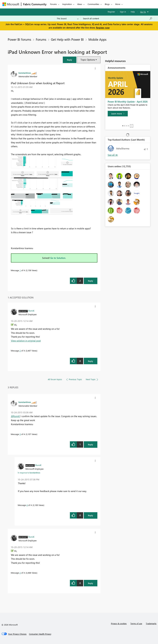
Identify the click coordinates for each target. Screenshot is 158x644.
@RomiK (15, 416)
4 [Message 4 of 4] (27, 505)
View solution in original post (26, 341)
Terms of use (136, 623)
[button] (70, 60)
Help (133, 12)
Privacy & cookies (119, 623)
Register (111, 12)
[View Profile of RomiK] (31, 311)
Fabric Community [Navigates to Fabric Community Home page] (35, 4)
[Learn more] (118, 114)
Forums (53, 4)
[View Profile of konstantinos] (25, 73)
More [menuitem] (118, 4)
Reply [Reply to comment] (90, 361)
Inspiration (67, 4)
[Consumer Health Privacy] (40, 634)
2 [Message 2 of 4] (20, 351)
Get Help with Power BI (67, 39)
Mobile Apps (97, 39)
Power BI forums (19, 39)
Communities (93, 4)
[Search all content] (118, 18)
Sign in (123, 12)
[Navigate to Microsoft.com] (11, 4)
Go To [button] (143, 12)
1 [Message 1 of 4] (20, 270)
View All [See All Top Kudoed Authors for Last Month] (113, 155)
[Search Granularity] (68, 18)
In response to (29, 473)
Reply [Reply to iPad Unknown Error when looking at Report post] (90, 281)
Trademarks (151, 623)
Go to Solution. (58, 258)
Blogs (107, 4)
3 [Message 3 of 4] (20, 434)
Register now (103, 28)
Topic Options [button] (88, 60)
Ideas (80, 4)
